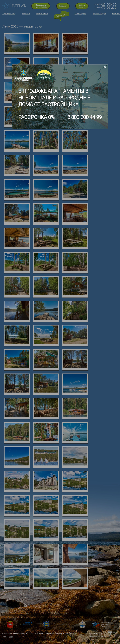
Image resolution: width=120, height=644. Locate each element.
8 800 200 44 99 (84, 117)
